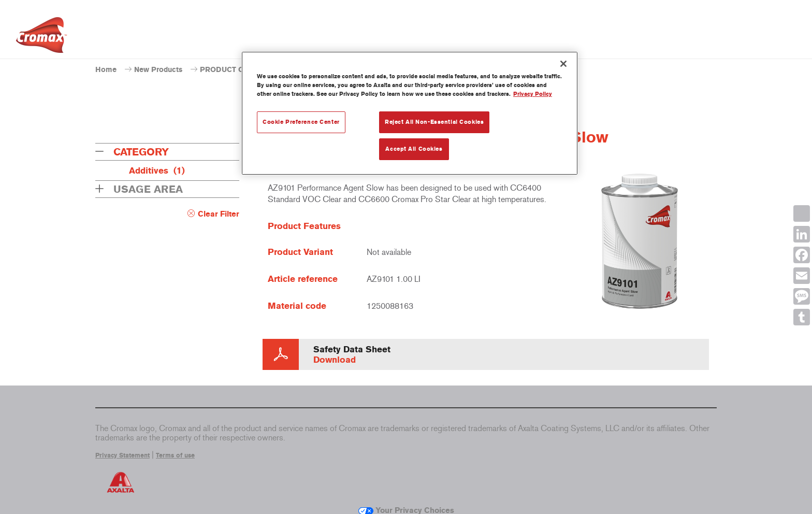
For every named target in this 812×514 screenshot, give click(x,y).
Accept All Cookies (414, 149)
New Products (158, 70)
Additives (157, 170)
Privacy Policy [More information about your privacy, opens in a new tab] (533, 94)
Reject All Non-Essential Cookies (434, 122)
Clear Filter (219, 214)
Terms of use (175, 455)
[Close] (563, 64)
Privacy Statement (122, 455)
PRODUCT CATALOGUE (241, 70)
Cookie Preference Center (301, 122)
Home (106, 70)
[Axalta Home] (41, 38)
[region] (410, 113)
